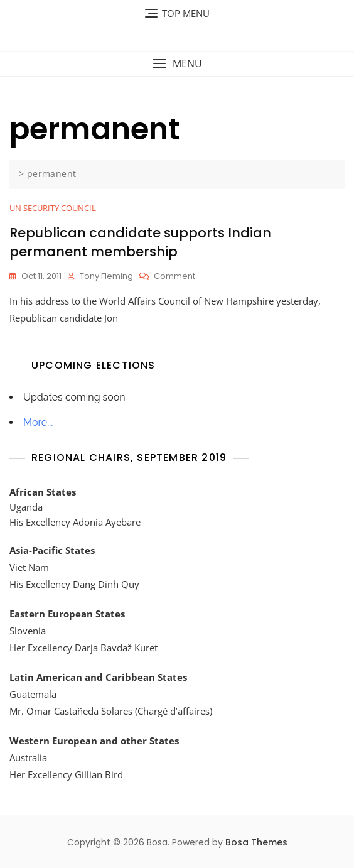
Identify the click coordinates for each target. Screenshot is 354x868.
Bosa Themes (256, 842)
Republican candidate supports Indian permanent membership (140, 242)
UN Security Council (53, 208)
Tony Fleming (106, 276)
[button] (177, 64)
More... (38, 422)
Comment (174, 277)
